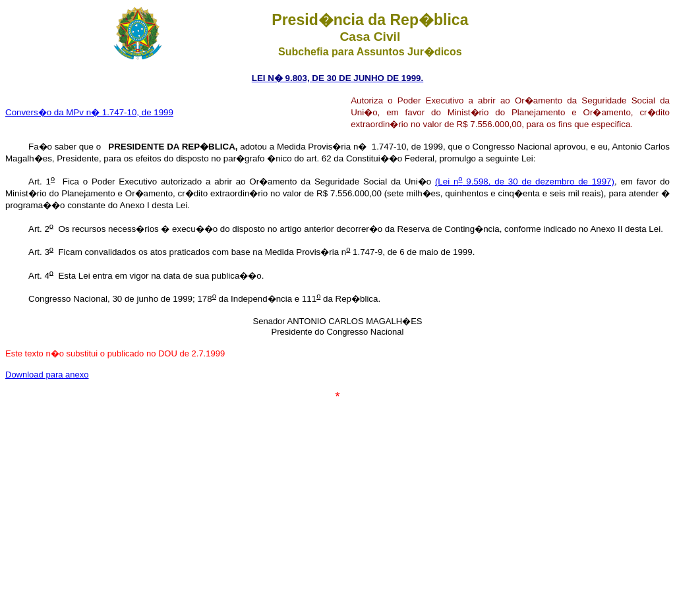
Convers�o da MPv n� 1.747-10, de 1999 (89, 112)
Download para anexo (47, 375)
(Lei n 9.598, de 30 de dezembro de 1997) (525, 182)
